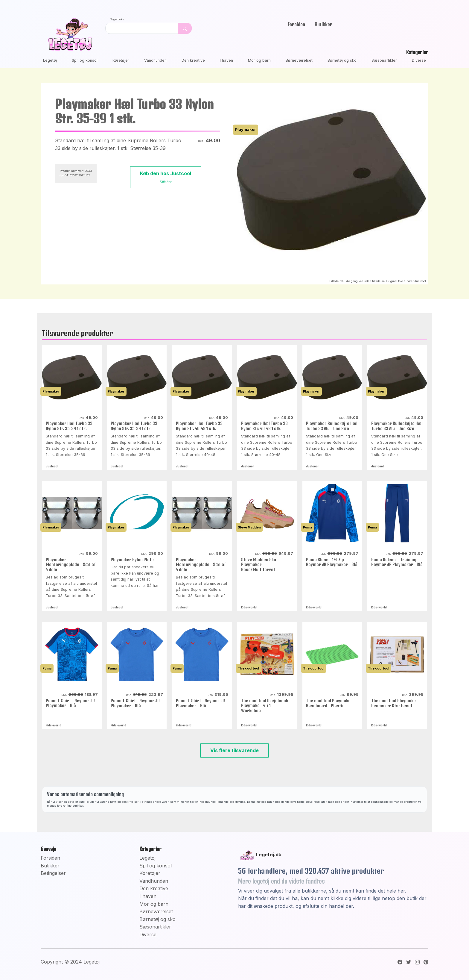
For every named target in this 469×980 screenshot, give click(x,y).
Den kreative (193, 60)
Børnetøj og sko (342, 60)
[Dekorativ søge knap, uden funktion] (185, 28)
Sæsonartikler (384, 60)
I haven (226, 60)
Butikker (323, 24)
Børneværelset (299, 60)
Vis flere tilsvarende (234, 750)
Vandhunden (155, 60)
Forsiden (296, 24)
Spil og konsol (85, 60)
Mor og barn (259, 60)
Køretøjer (121, 60)
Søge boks (117, 19)
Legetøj (50, 60)
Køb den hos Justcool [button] (166, 177)
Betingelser (53, 873)
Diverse (419, 60)
